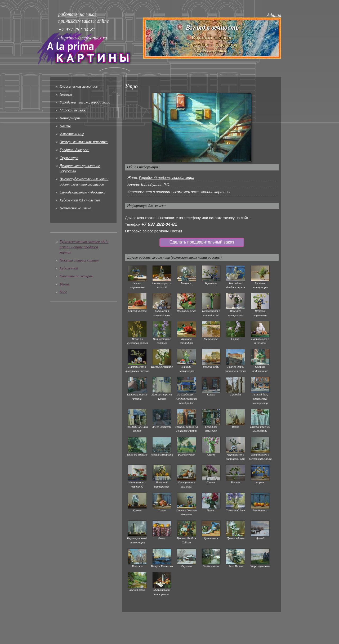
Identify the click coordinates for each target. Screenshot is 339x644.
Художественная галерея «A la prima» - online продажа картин (84, 247)
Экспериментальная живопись (84, 142)
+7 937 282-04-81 (159, 224)
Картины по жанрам (76, 276)
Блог (63, 292)
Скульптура (69, 158)
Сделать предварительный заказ (202, 242)
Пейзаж (66, 94)
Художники (69, 268)
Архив (64, 284)
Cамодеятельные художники (82, 192)
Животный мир (72, 134)
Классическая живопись (79, 86)
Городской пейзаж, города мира (85, 102)
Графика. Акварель (74, 150)
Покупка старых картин (79, 260)
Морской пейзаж (73, 110)
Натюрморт (70, 118)
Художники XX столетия (80, 200)
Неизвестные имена (75, 208)
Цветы (65, 126)
